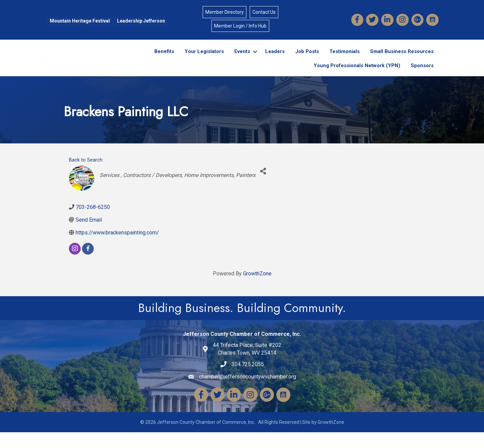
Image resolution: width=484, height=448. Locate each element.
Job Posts (307, 60)
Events (242, 60)
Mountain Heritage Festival (79, 21)
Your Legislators (204, 60)
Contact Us (264, 13)
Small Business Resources (402, 60)
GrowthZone (257, 289)
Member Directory (225, 13)
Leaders (275, 60)
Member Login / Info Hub (240, 27)
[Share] (263, 187)
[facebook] (88, 264)
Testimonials (345, 60)
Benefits (164, 60)
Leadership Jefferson (140, 21)
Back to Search (86, 175)
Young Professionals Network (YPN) (357, 74)
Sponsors (422, 74)
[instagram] (75, 264)
